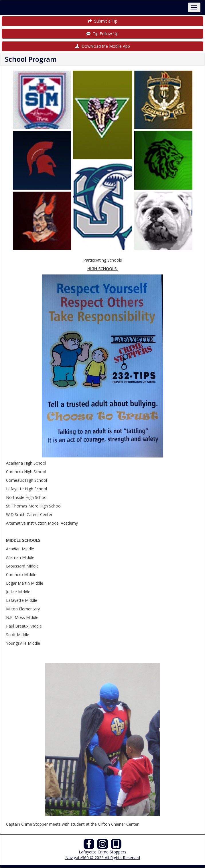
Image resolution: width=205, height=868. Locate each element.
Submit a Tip (103, 21)
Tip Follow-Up (102, 34)
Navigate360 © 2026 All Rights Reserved (103, 858)
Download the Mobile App (103, 46)
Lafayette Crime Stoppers (102, 852)
